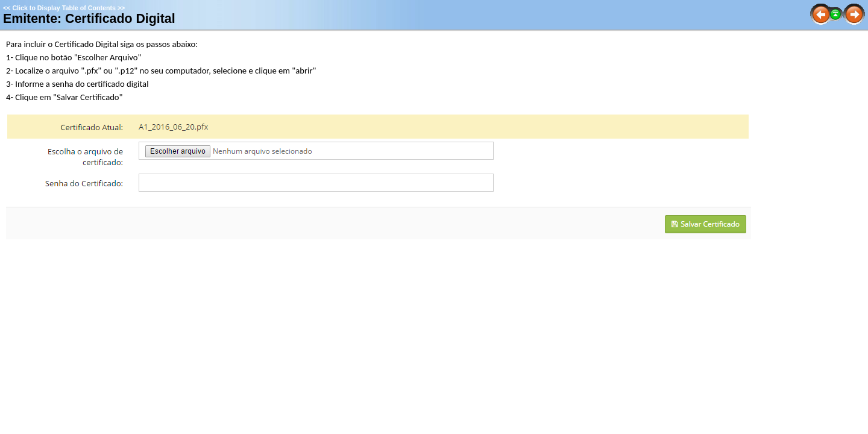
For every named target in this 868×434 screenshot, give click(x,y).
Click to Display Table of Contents (64, 8)
